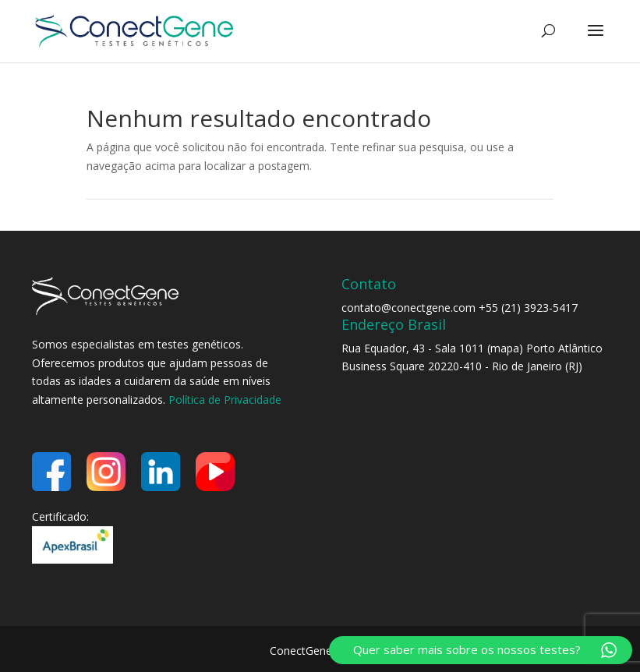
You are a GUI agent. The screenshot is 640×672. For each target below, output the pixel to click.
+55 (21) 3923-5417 (528, 308)
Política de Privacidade (225, 400)
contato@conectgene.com (408, 308)
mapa (505, 348)
